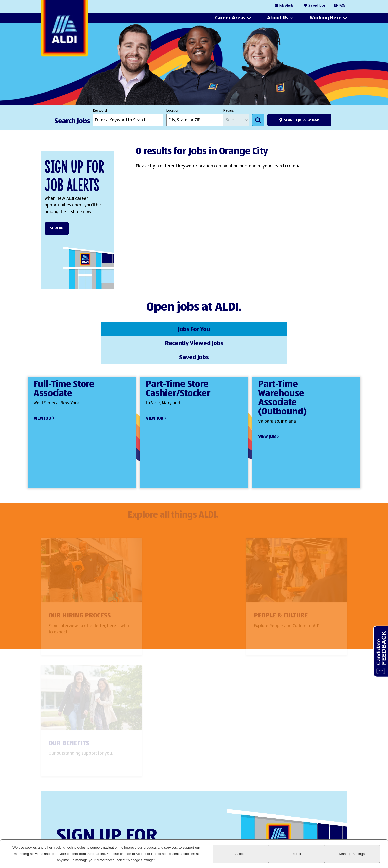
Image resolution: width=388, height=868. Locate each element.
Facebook (306, 813)
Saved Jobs (317, 6)
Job (287, 6)
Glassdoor (340, 813)
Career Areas (230, 18)
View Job (42, 389)
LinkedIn (288, 813)
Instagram (323, 813)
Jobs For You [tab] (83, 329)
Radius (229, 111)
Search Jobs (258, 120)
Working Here (326, 18)
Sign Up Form (191, 767)
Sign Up (57, 228)
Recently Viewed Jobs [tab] (194, 329)
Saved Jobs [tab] (305, 329)
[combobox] (195, 120)
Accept (287, 857)
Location (173, 111)
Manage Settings (361, 857)
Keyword (100, 111)
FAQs (342, 6)
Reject (324, 857)
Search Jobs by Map (302, 120)
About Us (278, 18)
